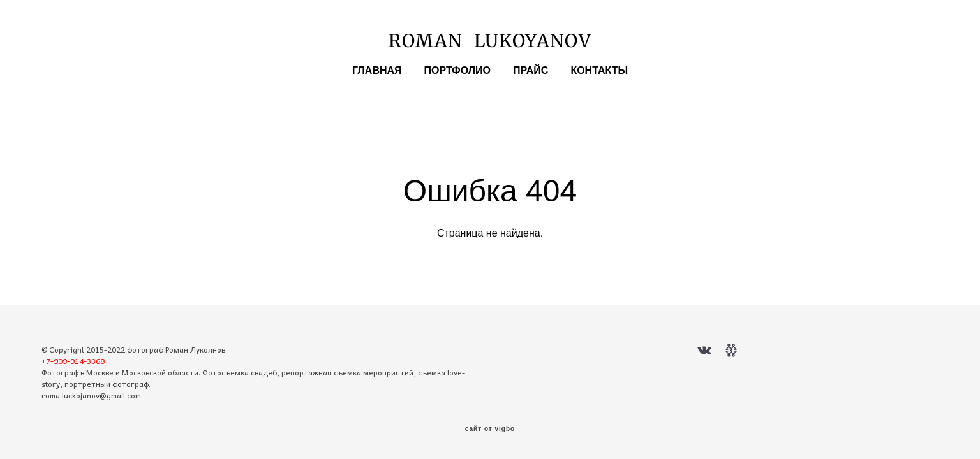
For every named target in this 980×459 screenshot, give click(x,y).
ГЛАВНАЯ (377, 71)
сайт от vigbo (490, 429)
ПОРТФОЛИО (457, 71)
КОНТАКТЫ (599, 71)
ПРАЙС (531, 71)
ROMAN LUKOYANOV (490, 41)
